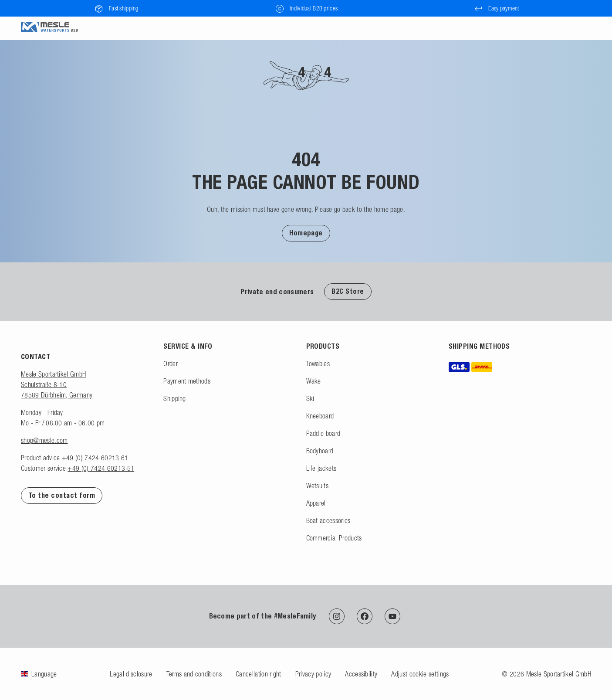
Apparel (316, 503)
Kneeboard (320, 416)
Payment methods (187, 381)
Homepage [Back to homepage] (306, 233)
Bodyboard (320, 451)
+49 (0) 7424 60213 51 (101, 468)
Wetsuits (318, 486)
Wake (314, 381)
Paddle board (323, 433)
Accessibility (361, 674)
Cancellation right (259, 674)
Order (171, 364)
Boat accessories (328, 520)
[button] (306, 233)
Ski (310, 398)
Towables (318, 364)
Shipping (175, 398)
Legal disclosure (131, 674)
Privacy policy (313, 674)
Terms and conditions (194, 674)
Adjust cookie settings (420, 674)
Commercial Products (334, 538)
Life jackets (321, 468)
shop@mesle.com (44, 440)
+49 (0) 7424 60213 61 (95, 458)
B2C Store (348, 291)
